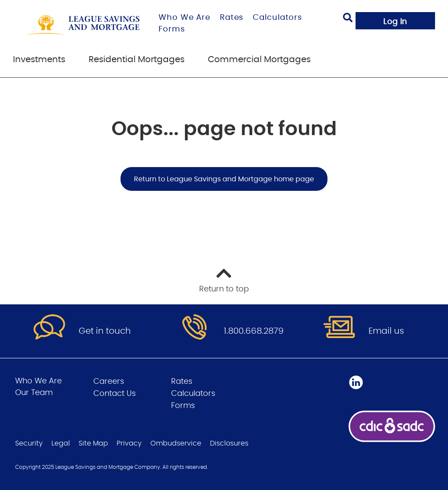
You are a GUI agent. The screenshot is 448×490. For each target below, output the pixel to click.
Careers (109, 382)
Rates (232, 18)
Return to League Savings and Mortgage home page (224, 179)
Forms (172, 29)
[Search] (348, 19)
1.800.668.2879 (254, 331)
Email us (386, 331)
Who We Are (184, 18)
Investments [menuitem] (39, 60)
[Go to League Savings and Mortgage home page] (83, 25)
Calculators (277, 18)
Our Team (34, 393)
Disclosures (229, 443)
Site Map (93, 443)
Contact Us (114, 394)
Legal (61, 443)
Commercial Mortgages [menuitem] (259, 60)
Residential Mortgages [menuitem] (137, 60)
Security (29, 443)
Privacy (129, 443)
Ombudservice (176, 443)
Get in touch (105, 331)
